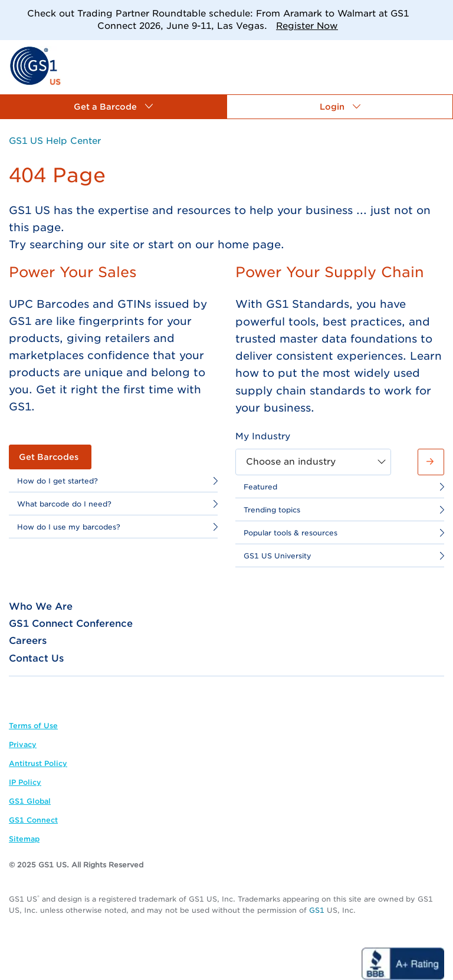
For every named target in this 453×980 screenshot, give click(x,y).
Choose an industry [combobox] (291, 462)
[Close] (440, 13)
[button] (113, 107)
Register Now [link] (307, 26)
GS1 (317, 910)
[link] (35, 65)
